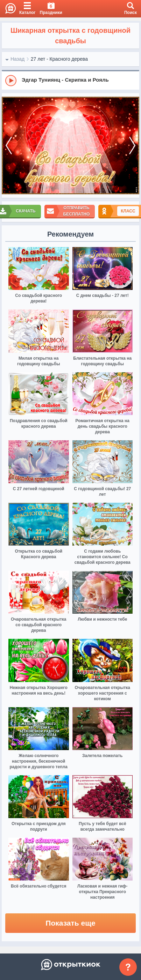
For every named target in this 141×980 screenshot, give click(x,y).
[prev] (9, 146)
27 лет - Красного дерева (59, 59)
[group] (70, 80)
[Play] (11, 81)
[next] (132, 146)
